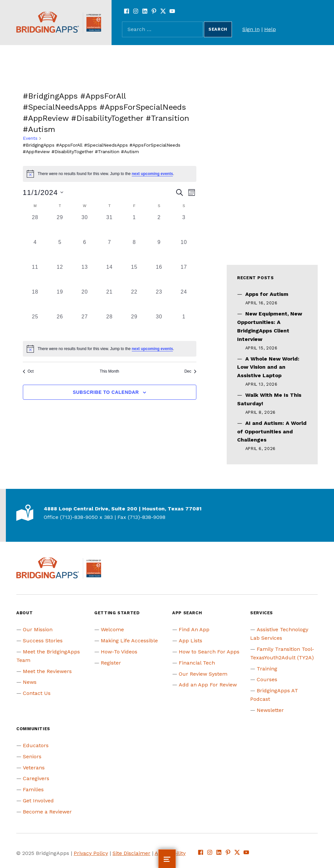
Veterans (34, 768)
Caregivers (36, 778)
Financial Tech (197, 663)
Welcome (112, 629)
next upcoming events (152, 174)
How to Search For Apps (209, 652)
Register (111, 663)
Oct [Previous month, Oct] (28, 371)
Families (33, 789)
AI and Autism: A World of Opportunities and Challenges (272, 432)
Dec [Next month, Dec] (190, 371)
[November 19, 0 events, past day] (60, 300)
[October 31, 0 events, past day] (110, 226)
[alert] (110, 174)
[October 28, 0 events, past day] (35, 226)
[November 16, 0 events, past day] (159, 276)
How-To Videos (119, 652)
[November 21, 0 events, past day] (110, 300)
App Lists (190, 641)
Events (30, 138)
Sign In (251, 29)
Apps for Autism (267, 294)
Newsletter (270, 710)
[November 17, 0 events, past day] (184, 276)
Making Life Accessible (129, 641)
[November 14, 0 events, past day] (110, 276)
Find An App (194, 629)
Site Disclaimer (131, 853)
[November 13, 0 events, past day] (85, 276)
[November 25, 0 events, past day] (35, 325)
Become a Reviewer (47, 812)
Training (267, 669)
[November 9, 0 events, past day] (159, 251)
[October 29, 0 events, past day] (60, 226)
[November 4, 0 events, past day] (35, 251)
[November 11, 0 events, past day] (35, 276)
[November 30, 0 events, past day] (159, 325)
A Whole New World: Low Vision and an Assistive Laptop (268, 367)
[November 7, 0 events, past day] (110, 251)
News (30, 682)
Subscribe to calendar (106, 392)
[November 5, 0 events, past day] (60, 251)
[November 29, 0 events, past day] (134, 325)
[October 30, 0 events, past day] (85, 226)
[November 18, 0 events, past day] (35, 300)
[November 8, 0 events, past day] (134, 251)
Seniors (32, 756)
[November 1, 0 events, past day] (134, 226)
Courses (267, 679)
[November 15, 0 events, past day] (134, 276)
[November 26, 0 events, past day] (60, 325)
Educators (36, 745)
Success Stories (43, 641)
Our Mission (38, 629)
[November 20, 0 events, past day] (85, 300)
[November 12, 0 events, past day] (60, 276)
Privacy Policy (91, 853)
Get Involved (38, 801)
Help (270, 29)
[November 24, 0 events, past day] (184, 300)
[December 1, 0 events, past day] (184, 325)
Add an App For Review (208, 685)
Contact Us (37, 693)
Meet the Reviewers (47, 671)
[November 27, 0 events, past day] (85, 325)
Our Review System (203, 674)
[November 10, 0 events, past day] (184, 251)
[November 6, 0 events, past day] (85, 251)
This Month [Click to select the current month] (109, 371)
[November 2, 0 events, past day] (159, 226)
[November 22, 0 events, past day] (134, 300)
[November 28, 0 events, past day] (110, 325)
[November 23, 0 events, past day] (159, 300)
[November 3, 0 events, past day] (184, 226)
